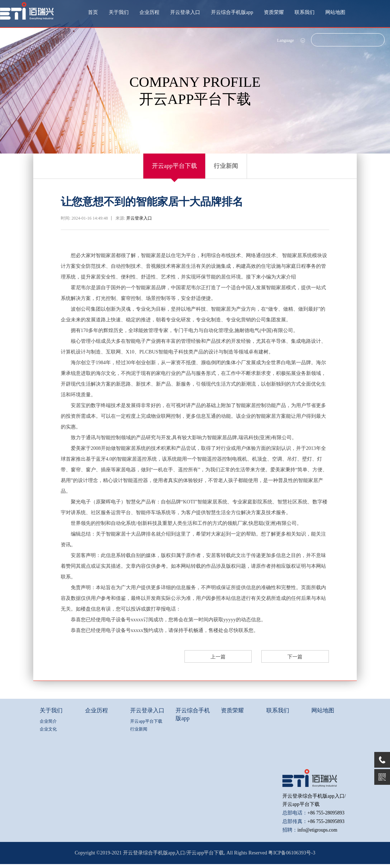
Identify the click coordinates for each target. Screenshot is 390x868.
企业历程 (149, 12)
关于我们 (119, 12)
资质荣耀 (274, 12)
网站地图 (335, 12)
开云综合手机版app (232, 12)
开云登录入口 (185, 12)
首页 (93, 12)
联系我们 (305, 12)
